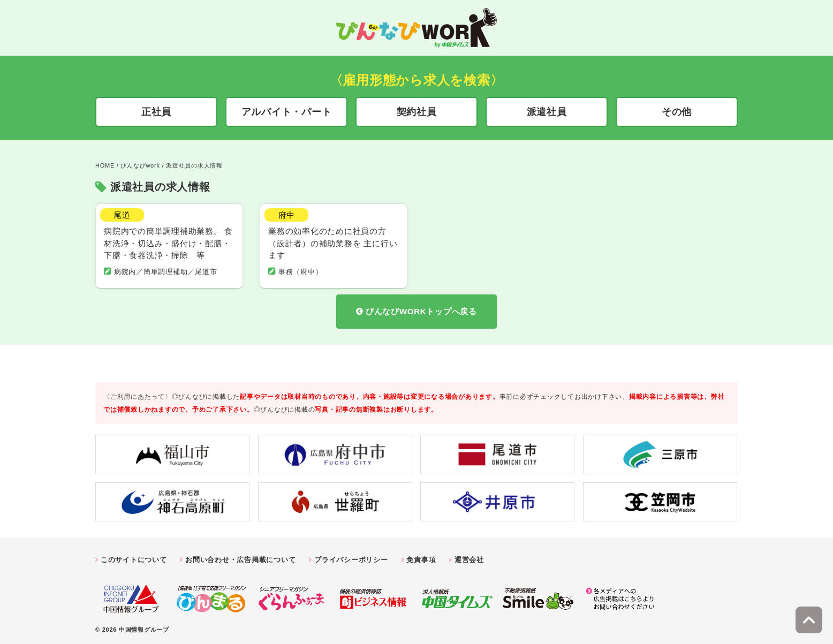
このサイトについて (134, 558)
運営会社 (469, 558)
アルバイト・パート (287, 112)
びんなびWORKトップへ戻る (421, 309)
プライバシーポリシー (351, 558)
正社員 (156, 112)
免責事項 (421, 558)
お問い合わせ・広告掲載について (240, 558)
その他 (677, 112)
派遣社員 (547, 112)
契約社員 (417, 112)
